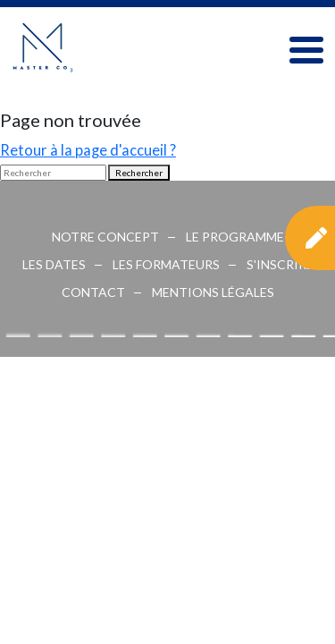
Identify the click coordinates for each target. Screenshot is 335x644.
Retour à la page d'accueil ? (88, 150)
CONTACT (93, 292)
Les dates (54, 264)
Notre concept (105, 237)
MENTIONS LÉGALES (213, 292)
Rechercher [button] (139, 173)
